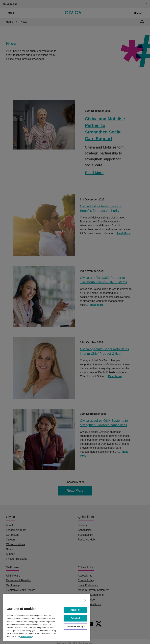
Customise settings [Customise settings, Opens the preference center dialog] (75, 626)
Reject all (75, 618)
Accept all (75, 610)
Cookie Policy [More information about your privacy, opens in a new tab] (26, 637)
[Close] (85, 601)
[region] (47, 617)
